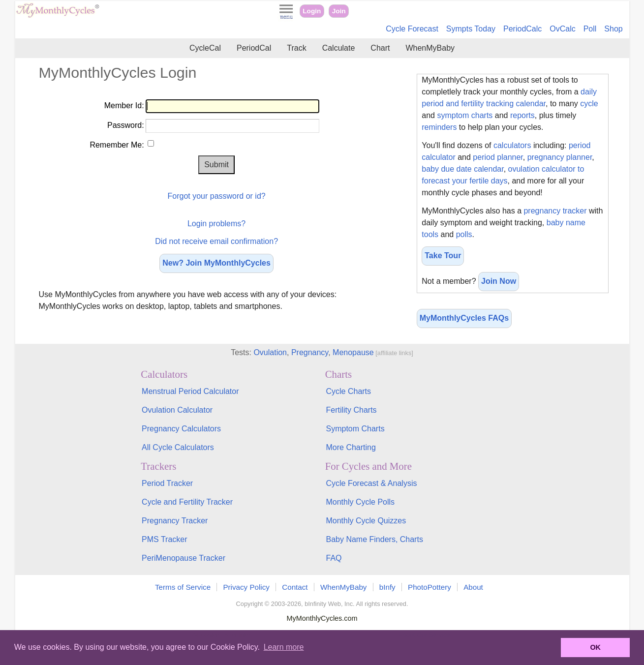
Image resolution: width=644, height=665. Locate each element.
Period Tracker (167, 483)
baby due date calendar (462, 169)
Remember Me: (117, 145)
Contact (295, 587)
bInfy (387, 587)
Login (312, 11)
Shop (613, 29)
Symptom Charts (355, 429)
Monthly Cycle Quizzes (366, 521)
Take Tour (443, 256)
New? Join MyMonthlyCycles (216, 263)
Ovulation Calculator (177, 410)
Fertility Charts (351, 410)
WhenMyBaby (430, 48)
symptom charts (465, 115)
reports (522, 115)
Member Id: (124, 106)
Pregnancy (310, 352)
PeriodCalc (522, 29)
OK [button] (595, 647)
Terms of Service (183, 587)
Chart (380, 48)
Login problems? (216, 224)
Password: (126, 125)
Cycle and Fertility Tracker (187, 502)
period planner (498, 157)
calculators (512, 145)
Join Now (499, 281)
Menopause (353, 352)
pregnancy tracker (555, 211)
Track (296, 48)
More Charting (351, 447)
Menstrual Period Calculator (190, 391)
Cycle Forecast (412, 29)
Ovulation (270, 352)
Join (339, 11)
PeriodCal (254, 48)
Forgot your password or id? (216, 196)
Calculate (339, 48)
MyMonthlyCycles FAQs (464, 318)
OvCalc (562, 29)
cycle (589, 104)
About (473, 587)
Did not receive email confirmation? (216, 241)
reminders (439, 127)
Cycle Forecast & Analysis (371, 483)
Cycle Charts (348, 391)
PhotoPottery (429, 587)
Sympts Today (471, 29)
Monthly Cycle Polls (360, 502)
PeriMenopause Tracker (184, 558)
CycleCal (205, 48)
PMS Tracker (164, 539)
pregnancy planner (560, 157)
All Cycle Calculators (178, 447)
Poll (590, 29)
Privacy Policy (246, 587)
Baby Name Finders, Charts (374, 539)
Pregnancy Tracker (175, 521)
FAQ (334, 558)
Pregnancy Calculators (181, 429)
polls (464, 234)
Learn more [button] (284, 647)
